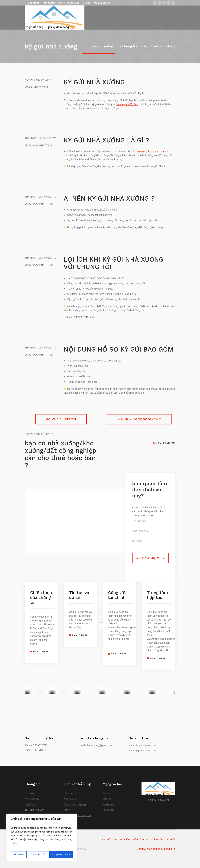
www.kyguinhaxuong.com (151, 152)
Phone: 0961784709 (36, 750)
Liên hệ (68, 810)
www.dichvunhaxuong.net (143, 746)
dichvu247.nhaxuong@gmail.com (95, 745)
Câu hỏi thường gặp (75, 805)
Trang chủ (104, 839)
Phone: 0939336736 (36, 745)
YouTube (107, 799)
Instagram (108, 805)
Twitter (106, 794)
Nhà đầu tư (31, 805)
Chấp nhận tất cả (61, 855)
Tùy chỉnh (19, 855)
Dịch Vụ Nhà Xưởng (127, 104)
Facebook (108, 810)
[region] (42, 838)
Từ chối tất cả (38, 855)
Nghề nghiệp (32, 799)
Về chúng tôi (71, 794)
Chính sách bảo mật (163, 839)
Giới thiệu (30, 794)
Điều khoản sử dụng (136, 839)
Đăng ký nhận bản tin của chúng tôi (156, 849)
